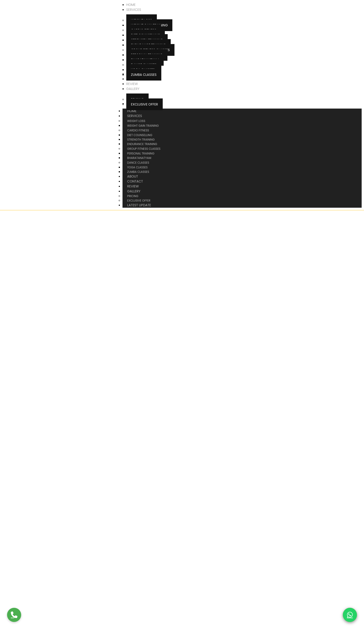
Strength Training (141, 140)
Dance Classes (138, 163)
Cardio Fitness (138, 130)
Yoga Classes (137, 167)
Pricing (133, 196)
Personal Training (141, 153)
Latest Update (139, 205)
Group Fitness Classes (144, 149)
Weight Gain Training (143, 126)
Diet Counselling (140, 135)
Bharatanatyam (139, 158)
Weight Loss (136, 121)
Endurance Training (142, 144)
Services (139, 116)
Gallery (138, 191)
